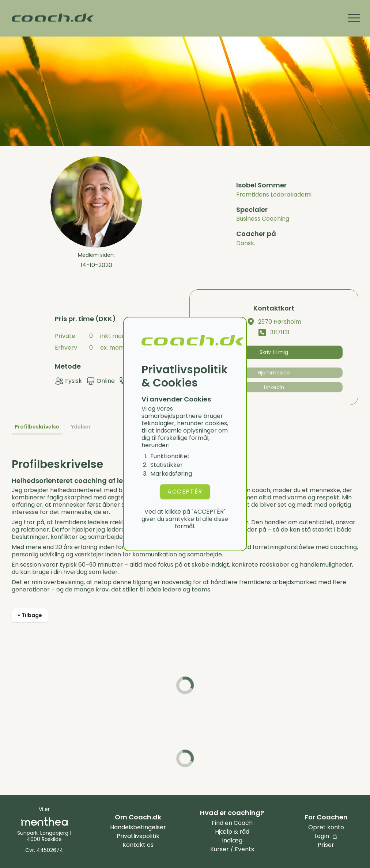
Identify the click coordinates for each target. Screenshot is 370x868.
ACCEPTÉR (185, 492)
